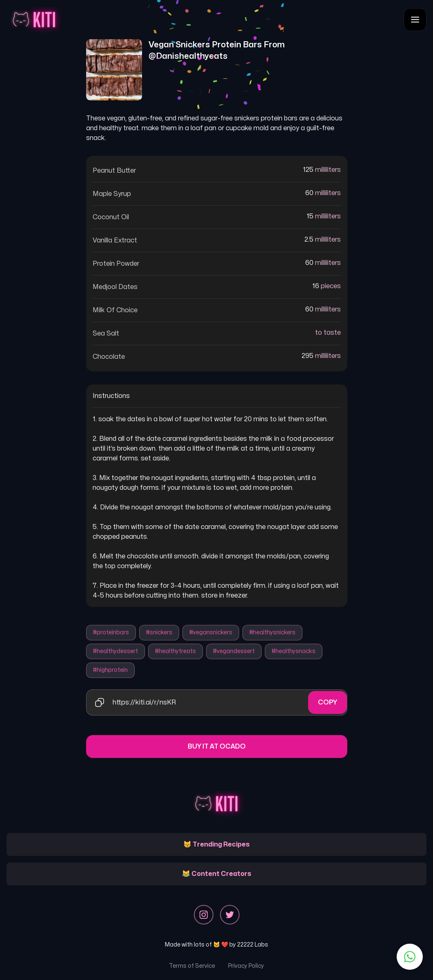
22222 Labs (253, 945)
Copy (328, 702)
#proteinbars (111, 632)
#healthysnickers (272, 632)
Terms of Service (192, 966)
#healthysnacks (294, 651)
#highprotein (110, 670)
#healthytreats (175, 651)
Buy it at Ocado (217, 747)
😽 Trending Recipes (216, 844)
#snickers (159, 632)
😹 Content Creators (217, 874)
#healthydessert (115, 651)
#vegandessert (234, 651)
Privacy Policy (246, 966)
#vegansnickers (211, 632)
